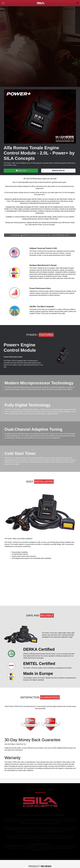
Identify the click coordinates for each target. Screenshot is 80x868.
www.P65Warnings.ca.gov (61, 235)
